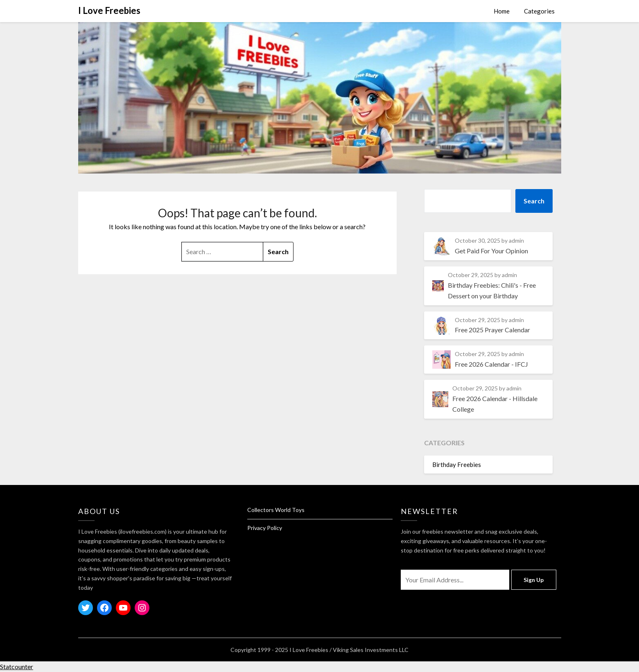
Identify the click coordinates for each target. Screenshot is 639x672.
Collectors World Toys (276, 510)
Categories (539, 11)
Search (534, 201)
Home (502, 11)
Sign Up (534, 580)
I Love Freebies (109, 10)
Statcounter (17, 666)
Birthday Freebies (457, 465)
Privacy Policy (265, 528)
